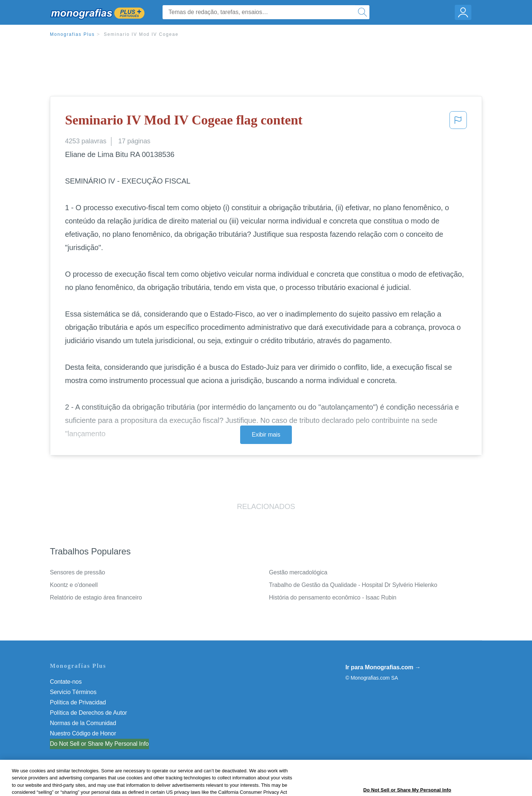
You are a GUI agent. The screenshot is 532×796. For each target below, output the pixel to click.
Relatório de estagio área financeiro (96, 597)
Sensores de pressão (77, 572)
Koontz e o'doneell (74, 585)
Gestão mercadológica (298, 572)
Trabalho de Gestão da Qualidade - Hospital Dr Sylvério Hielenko (353, 585)
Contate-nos (66, 682)
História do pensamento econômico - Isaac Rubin (333, 597)
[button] (458, 122)
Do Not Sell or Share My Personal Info (99, 744)
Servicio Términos (73, 692)
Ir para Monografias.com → (383, 667)
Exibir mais (266, 435)
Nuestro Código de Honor (83, 733)
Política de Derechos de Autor (88, 713)
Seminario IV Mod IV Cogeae (141, 34)
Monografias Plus (72, 34)
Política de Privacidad (78, 702)
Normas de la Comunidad (83, 723)
